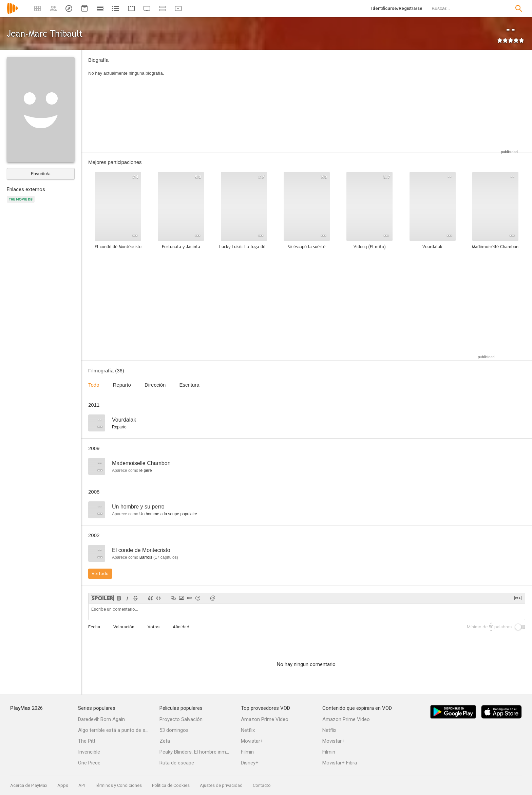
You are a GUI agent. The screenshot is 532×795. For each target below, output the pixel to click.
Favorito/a (41, 174)
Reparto (122, 385)
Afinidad (181, 627)
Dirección (155, 385)
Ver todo (100, 574)
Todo (94, 385)
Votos (154, 627)
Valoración (124, 627)
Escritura (189, 385)
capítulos (166, 557)
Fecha (94, 627)
